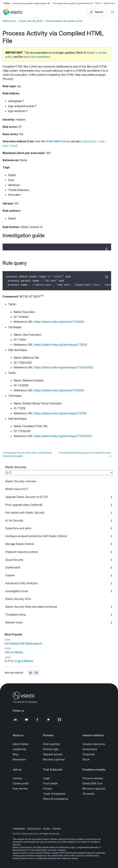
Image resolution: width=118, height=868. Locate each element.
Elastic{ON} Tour (92, 783)
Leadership (19, 749)
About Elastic (21, 744)
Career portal (21, 783)
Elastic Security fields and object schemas (31, 607)
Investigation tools (17, 591)
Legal (46, 778)
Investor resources (94, 744)
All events (88, 794)
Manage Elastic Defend (20, 544)
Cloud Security (14, 560)
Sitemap (57, 828)
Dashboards (13, 567)
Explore (10, 575)
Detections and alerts (18, 528)
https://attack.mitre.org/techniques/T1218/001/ (63, 436)
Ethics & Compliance (56, 799)
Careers (17, 778)
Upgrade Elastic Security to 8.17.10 (26, 497)
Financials (89, 754)
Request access (53, 754)
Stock (86, 759)
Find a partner (52, 744)
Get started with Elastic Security (25, 513)
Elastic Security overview (21, 481)
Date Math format (58, 141)
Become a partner (54, 759)
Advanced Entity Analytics (22, 583)
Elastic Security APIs (18, 599)
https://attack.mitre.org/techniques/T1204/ (61, 345)
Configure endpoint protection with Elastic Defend (36, 536)
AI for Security (14, 520)
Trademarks (19, 828)
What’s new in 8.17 (17, 489)
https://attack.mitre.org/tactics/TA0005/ (59, 390)
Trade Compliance (54, 794)
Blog (15, 754)
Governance (90, 749)
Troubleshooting (15, 615)
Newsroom (19, 759)
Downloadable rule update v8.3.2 (64, 21)
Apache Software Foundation (32, 856)
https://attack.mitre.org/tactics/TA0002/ (59, 322)
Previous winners (93, 778)
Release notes (14, 622)
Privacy (48, 789)
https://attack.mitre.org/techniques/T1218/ (60, 413)
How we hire (20, 789)
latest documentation (37, 57)
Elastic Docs (9, 21)
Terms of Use (34, 828)
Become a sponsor (94, 789)
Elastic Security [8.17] (31, 21)
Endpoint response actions (22, 552)
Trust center (50, 783)
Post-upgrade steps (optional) (24, 505)
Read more (109, 3)
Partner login (51, 749)
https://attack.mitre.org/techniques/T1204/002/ (64, 367)
